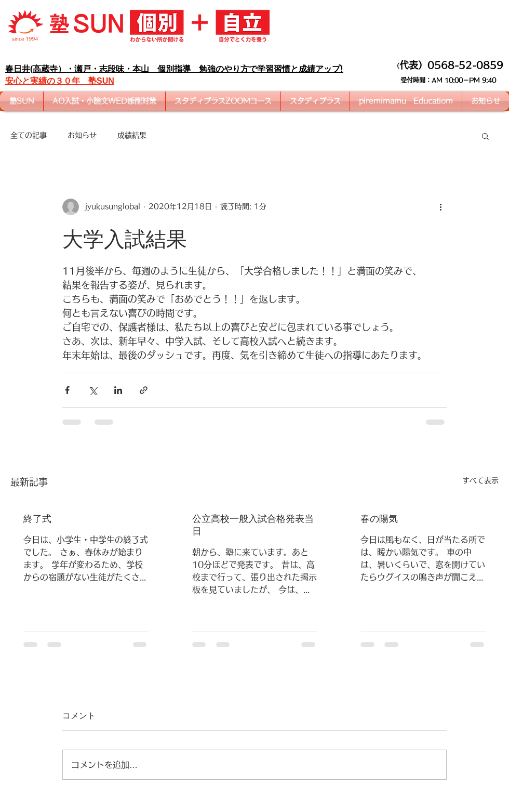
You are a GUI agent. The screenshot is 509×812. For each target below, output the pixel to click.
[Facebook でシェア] (67, 390)
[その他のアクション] (440, 207)
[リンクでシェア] (144, 390)
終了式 (37, 519)
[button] (485, 136)
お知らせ (82, 135)
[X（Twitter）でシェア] (93, 390)
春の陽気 (379, 519)
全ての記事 (29, 135)
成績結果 (132, 135)
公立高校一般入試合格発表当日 (253, 525)
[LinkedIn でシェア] (118, 390)
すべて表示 (480, 480)
